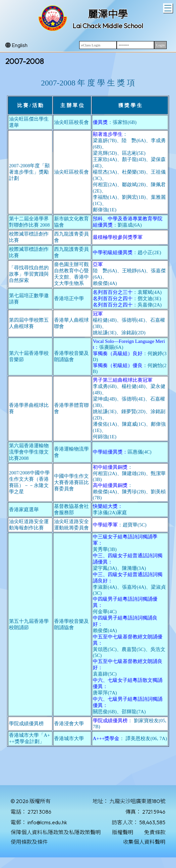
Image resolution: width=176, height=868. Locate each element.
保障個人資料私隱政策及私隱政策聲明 (56, 832)
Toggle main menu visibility (169, 7)
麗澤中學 (108, 14)
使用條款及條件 (29, 842)
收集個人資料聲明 (144, 842)
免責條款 (155, 832)
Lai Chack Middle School (108, 26)
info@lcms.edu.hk (47, 822)
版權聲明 (123, 832)
